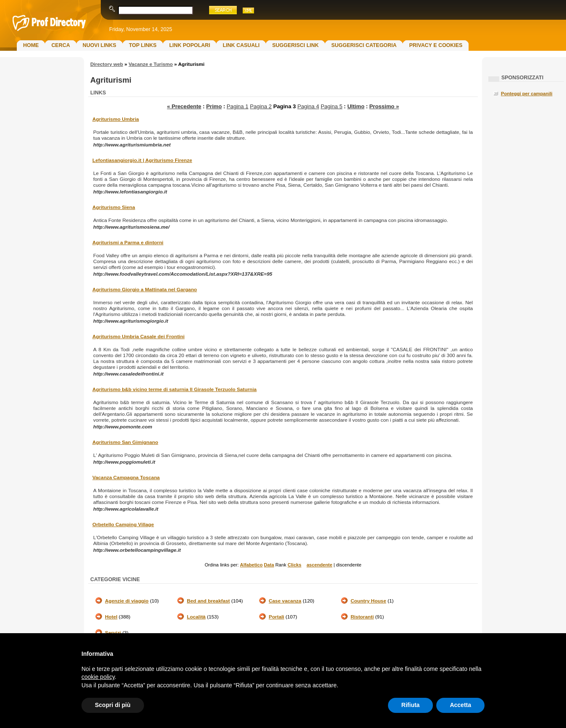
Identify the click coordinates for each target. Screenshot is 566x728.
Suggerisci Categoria (364, 45)
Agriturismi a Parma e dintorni (128, 243)
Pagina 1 (238, 106)
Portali (276, 617)
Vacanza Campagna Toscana (126, 478)
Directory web (107, 64)
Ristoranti (362, 617)
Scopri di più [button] (113, 705)
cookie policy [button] (98, 677)
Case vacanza (285, 601)
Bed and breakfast (208, 601)
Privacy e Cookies (436, 45)
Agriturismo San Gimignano (125, 442)
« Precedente (184, 106)
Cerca (60, 45)
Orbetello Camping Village (123, 524)
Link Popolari (190, 45)
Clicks (295, 565)
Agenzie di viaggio (127, 601)
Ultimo (356, 106)
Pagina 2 (261, 106)
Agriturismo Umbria (116, 119)
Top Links (143, 45)
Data (269, 565)
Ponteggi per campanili (527, 94)
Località (196, 617)
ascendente (319, 565)
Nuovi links (100, 45)
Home (31, 45)
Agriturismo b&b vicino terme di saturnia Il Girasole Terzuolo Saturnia (174, 389)
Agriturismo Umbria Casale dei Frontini (139, 337)
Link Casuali (241, 45)
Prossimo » (384, 106)
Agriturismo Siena (114, 207)
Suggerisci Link (295, 45)
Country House (368, 601)
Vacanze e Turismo (151, 64)
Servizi (113, 633)
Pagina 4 (308, 106)
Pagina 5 (332, 106)
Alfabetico (252, 565)
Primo (214, 106)
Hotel (111, 617)
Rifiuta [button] (411, 705)
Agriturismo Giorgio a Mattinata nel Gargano (145, 290)
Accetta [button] (460, 705)
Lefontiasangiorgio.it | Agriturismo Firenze (142, 160)
